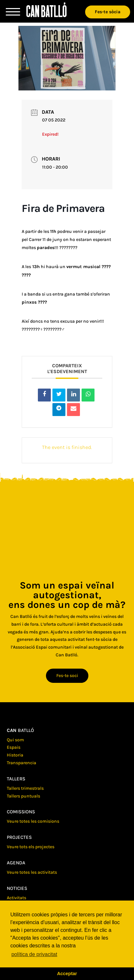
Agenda (16, 863)
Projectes (19, 837)
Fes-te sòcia (108, 12)
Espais (14, 747)
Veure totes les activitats (32, 872)
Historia (15, 755)
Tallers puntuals (23, 796)
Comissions (21, 812)
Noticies (17, 888)
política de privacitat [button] (34, 954)
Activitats (17, 898)
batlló (20, 730)
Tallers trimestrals (25, 788)
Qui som (15, 740)
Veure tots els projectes (31, 847)
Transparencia (22, 763)
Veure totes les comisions (33, 821)
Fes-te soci (67, 676)
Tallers (16, 779)
